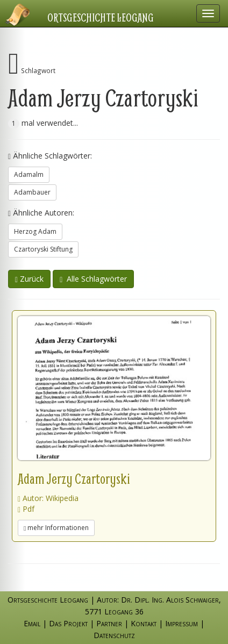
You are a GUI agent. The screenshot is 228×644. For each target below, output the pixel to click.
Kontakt (144, 623)
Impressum (181, 623)
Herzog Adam (35, 231)
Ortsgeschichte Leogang (101, 17)
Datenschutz (114, 635)
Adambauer (32, 192)
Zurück (29, 279)
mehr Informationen (56, 528)
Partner (109, 623)
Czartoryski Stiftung (43, 249)
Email (32, 623)
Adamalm (29, 174)
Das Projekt (68, 623)
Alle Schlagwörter (93, 279)
